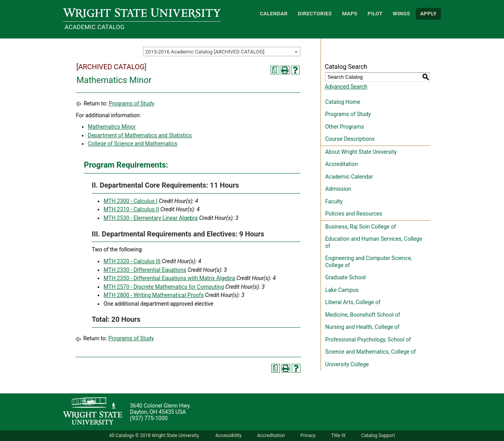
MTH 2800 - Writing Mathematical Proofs (154, 295)
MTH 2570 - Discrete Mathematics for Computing (164, 287)
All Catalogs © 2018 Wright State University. (155, 435)
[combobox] (222, 52)
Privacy (308, 435)
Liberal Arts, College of (353, 302)
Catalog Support (378, 435)
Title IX (338, 435)
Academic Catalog (94, 27)
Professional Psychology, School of (368, 340)
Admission (338, 189)
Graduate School (346, 277)
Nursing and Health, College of (362, 327)
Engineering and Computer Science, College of (369, 262)
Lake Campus (342, 290)
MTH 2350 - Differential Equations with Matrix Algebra (169, 278)
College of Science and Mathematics (133, 144)
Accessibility (229, 435)
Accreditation (342, 164)
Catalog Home (343, 102)
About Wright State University (361, 152)
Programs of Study (132, 103)
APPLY (428, 14)
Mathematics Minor (112, 127)
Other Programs (345, 127)
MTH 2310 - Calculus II (131, 209)
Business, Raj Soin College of (361, 227)
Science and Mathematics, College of (371, 352)
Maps (350, 14)
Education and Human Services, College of (374, 242)
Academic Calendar (349, 177)
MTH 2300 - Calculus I (131, 201)
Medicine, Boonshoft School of (363, 315)
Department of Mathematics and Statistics (140, 135)
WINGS (401, 14)
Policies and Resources (354, 214)
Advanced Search (346, 87)
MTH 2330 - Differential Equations (145, 270)
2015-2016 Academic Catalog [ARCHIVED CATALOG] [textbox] (205, 52)
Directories (315, 14)
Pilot (375, 14)
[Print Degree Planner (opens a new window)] (275, 70)
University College (347, 364)
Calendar (274, 14)
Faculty (334, 201)
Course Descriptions (350, 139)
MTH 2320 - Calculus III (132, 261)
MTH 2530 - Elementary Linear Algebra (151, 218)
